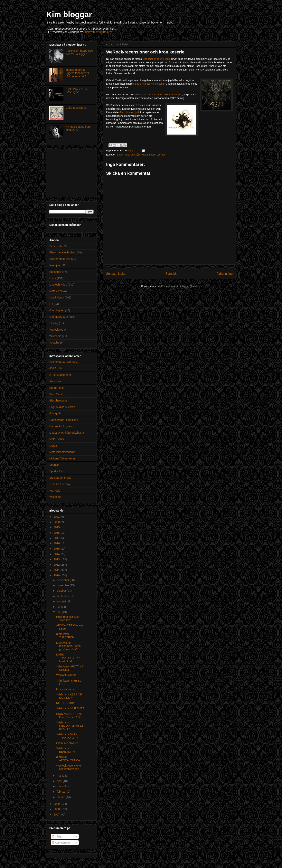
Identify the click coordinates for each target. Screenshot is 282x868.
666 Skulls (56, 368)
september (64, 596)
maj (59, 776)
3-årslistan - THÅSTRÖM (65, 636)
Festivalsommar (66, 689)
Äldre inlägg (225, 274)
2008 (57, 809)
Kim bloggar (69, 14)
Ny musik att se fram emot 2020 (78, 128)
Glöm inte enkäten (67, 743)
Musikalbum (149, 155)
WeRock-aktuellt (66, 675)
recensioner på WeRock (156, 59)
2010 (57, 575)
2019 (57, 527)
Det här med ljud (130, 112)
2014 (57, 554)
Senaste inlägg (116, 274)
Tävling (54, 323)
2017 (57, 538)
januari (61, 797)
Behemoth (56, 246)
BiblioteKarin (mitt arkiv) (64, 362)
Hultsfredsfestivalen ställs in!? (68, 618)
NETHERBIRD (65, 703)
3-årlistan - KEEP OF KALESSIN (69, 696)
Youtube (54, 343)
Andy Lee (55, 381)
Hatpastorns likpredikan (64, 420)
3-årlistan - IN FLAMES (70, 708)
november (63, 585)
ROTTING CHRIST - (78, 90)
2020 (57, 522)
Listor (53, 278)
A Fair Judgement (60, 375)
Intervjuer (55, 265)
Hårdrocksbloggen (61, 426)
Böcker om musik (60, 259)
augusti (62, 601)
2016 (57, 543)
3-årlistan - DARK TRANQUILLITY (67, 736)
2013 (57, 559)
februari (62, 792)
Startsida (172, 274)
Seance (54, 465)
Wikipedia (55, 336)
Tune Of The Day (60, 484)
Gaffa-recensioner (77, 108)
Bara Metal (56, 394)
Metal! (53, 446)
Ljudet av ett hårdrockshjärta (67, 433)
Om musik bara (59, 317)
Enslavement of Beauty (98, 32)
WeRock (55, 491)
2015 (57, 549)
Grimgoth (55, 413)
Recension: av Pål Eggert (80, 52)
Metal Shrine (57, 439)
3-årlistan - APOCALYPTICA (68, 759)
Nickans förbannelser (62, 458)
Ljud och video (58, 285)
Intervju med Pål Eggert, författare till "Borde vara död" (78, 73)
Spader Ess (56, 471)
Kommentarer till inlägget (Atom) (179, 286)
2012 (57, 565)
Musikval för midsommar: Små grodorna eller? (68, 646)
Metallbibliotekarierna (62, 452)
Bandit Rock (57, 388)
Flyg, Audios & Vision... (63, 407)
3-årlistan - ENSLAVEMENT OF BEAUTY (70, 726)
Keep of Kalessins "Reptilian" (150, 84)
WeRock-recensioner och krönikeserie (69, 767)
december (63, 580)
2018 (57, 533)
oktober (62, 591)
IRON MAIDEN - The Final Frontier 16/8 (69, 716)
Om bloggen (57, 310)
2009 (57, 804)
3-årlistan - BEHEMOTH (65, 750)
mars (60, 786)
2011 (57, 570)
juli (59, 607)
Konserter (55, 272)
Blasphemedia (58, 401)
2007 (57, 815)
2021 (57, 517)
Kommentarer (62, 843)
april (60, 781)
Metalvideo (56, 291)
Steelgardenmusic (60, 478)
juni (59, 612)
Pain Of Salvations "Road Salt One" (162, 94)
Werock (161, 155)
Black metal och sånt (129, 155)
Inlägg (57, 836)
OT (51, 304)
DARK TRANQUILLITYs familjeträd (68, 658)
